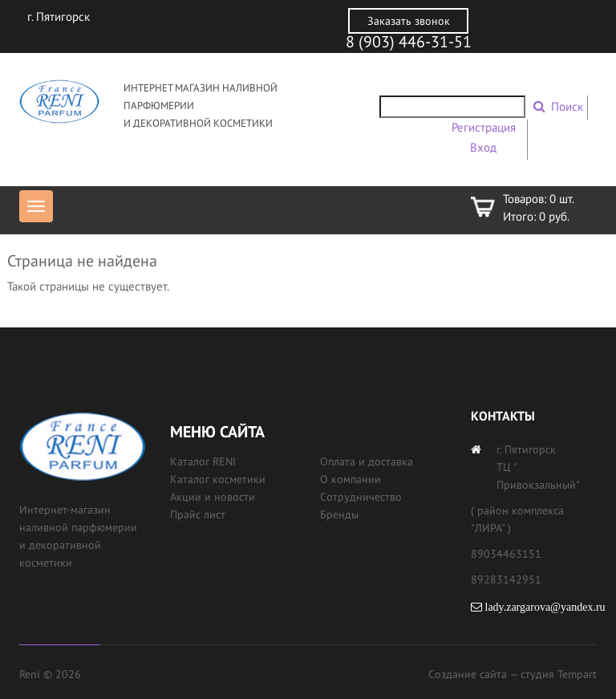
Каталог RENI (203, 461)
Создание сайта (468, 674)
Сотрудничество (361, 497)
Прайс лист (198, 514)
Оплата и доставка (367, 461)
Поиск (567, 106)
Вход (483, 147)
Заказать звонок (409, 21)
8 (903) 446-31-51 (409, 42)
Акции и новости (213, 497)
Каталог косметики (218, 479)
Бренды (339, 514)
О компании (351, 479)
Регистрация (484, 127)
